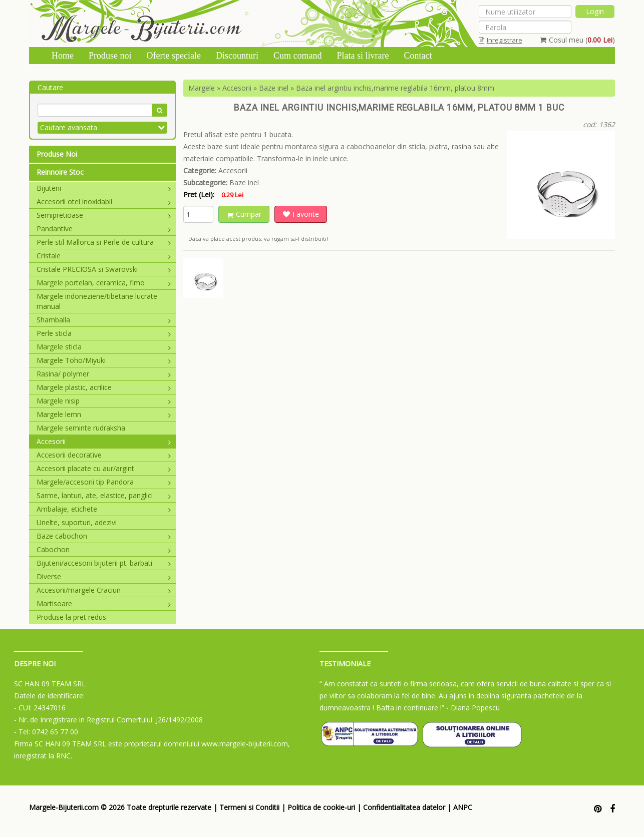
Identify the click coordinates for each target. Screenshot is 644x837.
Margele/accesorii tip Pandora (104, 482)
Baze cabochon (104, 536)
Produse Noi (57, 154)
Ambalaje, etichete (104, 509)
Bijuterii (104, 188)
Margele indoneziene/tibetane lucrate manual (97, 301)
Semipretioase (104, 215)
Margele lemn (104, 414)
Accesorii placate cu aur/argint (104, 468)
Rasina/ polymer (104, 374)
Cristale (104, 256)
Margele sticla (104, 347)
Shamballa (104, 320)
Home (63, 56)
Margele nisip (104, 401)
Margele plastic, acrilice (104, 387)
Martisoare (104, 603)
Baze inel (274, 88)
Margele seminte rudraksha (81, 428)
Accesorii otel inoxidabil (104, 201)
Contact (418, 56)
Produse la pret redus (71, 617)
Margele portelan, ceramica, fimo (104, 283)
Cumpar (244, 214)
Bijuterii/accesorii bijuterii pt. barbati (104, 563)
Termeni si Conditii (249, 807)
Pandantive (104, 229)
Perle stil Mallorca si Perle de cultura (104, 242)
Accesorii (104, 441)
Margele (202, 88)
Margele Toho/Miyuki (104, 360)
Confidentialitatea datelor (404, 807)
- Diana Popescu (473, 708)
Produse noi (110, 56)
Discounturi (237, 56)
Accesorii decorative (104, 455)
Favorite (301, 214)
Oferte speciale (174, 56)
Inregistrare (501, 40)
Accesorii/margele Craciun (104, 590)
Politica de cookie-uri (321, 807)
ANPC (463, 807)
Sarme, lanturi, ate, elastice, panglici (104, 495)
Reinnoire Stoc (60, 172)
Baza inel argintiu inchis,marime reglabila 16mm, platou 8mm (395, 88)
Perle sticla (104, 333)
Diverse (104, 576)
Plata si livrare (363, 56)
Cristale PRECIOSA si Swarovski (104, 269)
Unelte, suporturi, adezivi (77, 522)
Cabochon (104, 549)
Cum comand (298, 56)
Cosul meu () (577, 40)
